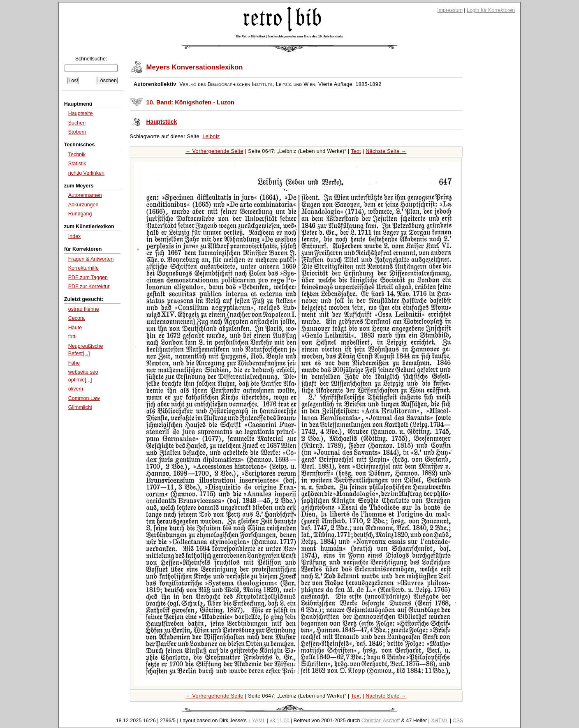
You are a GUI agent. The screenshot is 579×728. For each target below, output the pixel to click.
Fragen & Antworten (91, 259)
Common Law (84, 398)
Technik (77, 155)
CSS (458, 721)
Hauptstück (162, 122)
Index (75, 236)
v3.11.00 (280, 721)
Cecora (76, 318)
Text (356, 151)
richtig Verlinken (86, 173)
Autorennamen (85, 195)
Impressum (450, 10)
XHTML (440, 721)
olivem (76, 389)
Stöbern (77, 132)
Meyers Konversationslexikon (195, 67)
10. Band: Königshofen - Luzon (190, 102)
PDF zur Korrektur (89, 287)
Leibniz (211, 136)
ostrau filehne (84, 309)
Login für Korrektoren (491, 10)
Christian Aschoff (381, 721)
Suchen (77, 123)
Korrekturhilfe (83, 268)
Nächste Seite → (386, 151)
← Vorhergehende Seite (214, 151)
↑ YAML (257, 721)
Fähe (74, 363)
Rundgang (80, 214)
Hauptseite (81, 113)
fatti (72, 337)
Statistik (77, 164)
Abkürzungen (83, 205)
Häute (75, 328)
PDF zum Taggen (88, 277)
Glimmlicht (80, 407)
